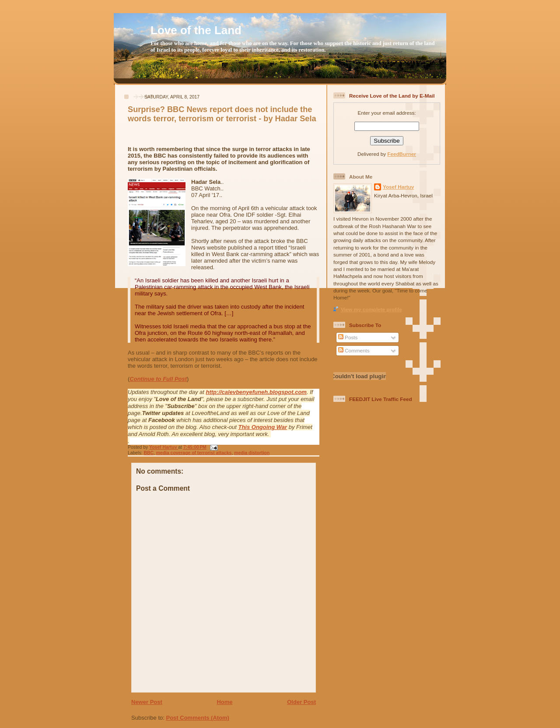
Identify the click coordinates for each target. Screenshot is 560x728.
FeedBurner (402, 154)
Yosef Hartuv (164, 447)
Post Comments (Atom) (198, 718)
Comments (354, 350)
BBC (149, 453)
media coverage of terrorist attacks (194, 453)
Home (224, 702)
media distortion (252, 453)
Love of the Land (196, 30)
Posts (348, 337)
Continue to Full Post (158, 379)
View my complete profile (371, 309)
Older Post (301, 702)
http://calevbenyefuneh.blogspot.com (256, 392)
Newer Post (147, 702)
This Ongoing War (262, 427)
